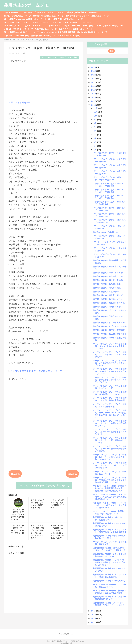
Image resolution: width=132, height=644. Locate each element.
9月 (95, 120)
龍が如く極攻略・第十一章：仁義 (108, 276)
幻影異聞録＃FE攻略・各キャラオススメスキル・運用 (109, 537)
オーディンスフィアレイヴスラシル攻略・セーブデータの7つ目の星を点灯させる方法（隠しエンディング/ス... (110, 414)
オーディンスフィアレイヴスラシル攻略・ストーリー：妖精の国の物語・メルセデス (110, 449)
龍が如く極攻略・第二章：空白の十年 (110, 334)
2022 (94, 82)
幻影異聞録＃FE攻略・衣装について (109, 581)
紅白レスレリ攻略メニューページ (92, 32)
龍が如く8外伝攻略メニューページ (83, 12)
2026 (94, 67)
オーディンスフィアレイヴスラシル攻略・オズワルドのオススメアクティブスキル (110, 355)
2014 (94, 615)
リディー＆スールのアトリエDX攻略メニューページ (27, 22)
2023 (94, 79)
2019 (94, 94)
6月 (95, 131)
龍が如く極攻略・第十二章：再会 (108, 273)
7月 (95, 127)
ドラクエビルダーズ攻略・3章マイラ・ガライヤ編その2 (108, 191)
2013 (94, 618)
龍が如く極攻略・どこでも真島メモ (109, 323)
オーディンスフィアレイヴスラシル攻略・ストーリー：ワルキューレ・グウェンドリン (110, 465)
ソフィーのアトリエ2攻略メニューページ (63, 26)
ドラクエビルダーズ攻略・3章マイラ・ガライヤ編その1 (108, 197)
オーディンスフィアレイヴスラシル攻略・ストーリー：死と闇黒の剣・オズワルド (110, 440)
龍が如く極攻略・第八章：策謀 (107, 288)
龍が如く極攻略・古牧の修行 (106, 292)
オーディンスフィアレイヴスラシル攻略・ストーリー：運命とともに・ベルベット (110, 432)
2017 (94, 101)
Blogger (70, 634)
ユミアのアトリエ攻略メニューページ (75, 29)
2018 (94, 97)
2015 (94, 611)
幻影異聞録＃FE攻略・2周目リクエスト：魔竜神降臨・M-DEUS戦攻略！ (110, 531)
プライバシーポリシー (113, 26)
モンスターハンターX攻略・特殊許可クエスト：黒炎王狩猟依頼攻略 (109, 592)
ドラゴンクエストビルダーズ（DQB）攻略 (59, 57)
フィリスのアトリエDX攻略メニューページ (72, 22)
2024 (94, 75)
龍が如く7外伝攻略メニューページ (48, 16)
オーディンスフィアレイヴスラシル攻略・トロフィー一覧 (110, 387)
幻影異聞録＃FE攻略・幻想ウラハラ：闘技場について (108, 519)
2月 (95, 146)
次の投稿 (15, 474)
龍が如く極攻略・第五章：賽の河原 (109, 303)
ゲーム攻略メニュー (92, 26)
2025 (94, 71)
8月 (95, 123)
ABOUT (8, 29)
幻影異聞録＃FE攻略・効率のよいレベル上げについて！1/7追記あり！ (109, 549)
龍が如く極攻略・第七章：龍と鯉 (108, 295)
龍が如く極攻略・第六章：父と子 (108, 299)
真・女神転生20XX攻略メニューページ (21, 32)
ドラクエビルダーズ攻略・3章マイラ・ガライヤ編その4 (108, 179)
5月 (95, 135)
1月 (95, 150)
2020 (94, 90)
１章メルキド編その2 (19, 103)
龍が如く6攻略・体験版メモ (105, 232)
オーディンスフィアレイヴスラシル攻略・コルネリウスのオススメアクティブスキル (110, 371)
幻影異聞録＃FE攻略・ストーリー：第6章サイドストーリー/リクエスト (110, 604)
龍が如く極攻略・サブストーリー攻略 (110, 326)
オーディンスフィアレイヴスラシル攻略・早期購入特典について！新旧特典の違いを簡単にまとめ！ (110, 480)
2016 (94, 105)
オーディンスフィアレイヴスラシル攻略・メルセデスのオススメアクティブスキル (110, 363)
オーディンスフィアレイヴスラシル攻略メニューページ (110, 473)
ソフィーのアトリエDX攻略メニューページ (23, 26)
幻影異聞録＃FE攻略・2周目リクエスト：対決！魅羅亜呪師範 (110, 576)
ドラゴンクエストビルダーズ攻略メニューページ (36, 371)
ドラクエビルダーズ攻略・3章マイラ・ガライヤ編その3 (108, 185)
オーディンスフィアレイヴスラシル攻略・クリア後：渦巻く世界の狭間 (110, 399)
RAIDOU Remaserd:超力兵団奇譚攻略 (58, 32)
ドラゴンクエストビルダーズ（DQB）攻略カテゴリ (44, 486)
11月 (96, 112)
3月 (95, 142)
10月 (96, 116)
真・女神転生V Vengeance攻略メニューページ (25, 19)
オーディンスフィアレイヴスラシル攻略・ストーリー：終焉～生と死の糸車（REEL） (110, 423)
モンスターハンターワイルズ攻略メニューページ (35, 29)
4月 (95, 138)
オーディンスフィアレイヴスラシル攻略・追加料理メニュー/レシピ (110, 393)
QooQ (70, 643)
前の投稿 (72, 474)
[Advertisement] (44, 80)
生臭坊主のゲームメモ (27, 5)
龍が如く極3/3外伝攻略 (41, 36)
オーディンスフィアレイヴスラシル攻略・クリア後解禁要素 (110, 405)
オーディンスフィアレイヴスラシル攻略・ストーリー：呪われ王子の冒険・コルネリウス (110, 457)
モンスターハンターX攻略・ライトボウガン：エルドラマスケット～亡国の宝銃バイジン (110, 505)
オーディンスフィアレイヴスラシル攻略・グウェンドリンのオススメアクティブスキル (110, 380)
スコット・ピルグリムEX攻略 (67, 36)
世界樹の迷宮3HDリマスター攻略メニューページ (87, 16)
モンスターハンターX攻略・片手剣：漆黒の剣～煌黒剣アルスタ (109, 512)
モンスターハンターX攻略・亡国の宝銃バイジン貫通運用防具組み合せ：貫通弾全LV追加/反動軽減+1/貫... (110, 488)
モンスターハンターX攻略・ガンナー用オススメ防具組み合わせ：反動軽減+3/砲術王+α (110, 497)
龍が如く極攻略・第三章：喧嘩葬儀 (109, 330)
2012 (94, 622)
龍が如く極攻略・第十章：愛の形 (108, 280)
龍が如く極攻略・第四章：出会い (108, 307)
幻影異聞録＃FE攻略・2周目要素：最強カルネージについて (110, 555)
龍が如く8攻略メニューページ (18, 16)
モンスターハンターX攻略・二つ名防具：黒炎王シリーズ (109, 586)
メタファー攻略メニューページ (18, 12)
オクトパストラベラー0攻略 (17, 36)
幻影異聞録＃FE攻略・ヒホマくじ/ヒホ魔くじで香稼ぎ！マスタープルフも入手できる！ (110, 562)
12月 (96, 108)
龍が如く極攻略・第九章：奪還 (107, 284)
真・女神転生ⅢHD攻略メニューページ (65, 19)
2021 (94, 86)
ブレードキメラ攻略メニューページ (50, 12)
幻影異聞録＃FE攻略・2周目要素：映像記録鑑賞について (110, 598)
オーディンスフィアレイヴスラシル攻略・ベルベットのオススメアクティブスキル (110, 346)
